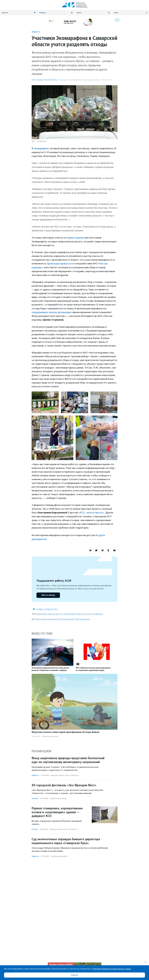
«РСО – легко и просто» (91, 512)
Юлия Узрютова (51, 80)
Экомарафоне (41, 148)
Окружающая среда (91, 80)
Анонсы (35, 798)
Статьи (35, 828)
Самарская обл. (51, 608)
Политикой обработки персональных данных (112, 969)
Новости (36, 32)
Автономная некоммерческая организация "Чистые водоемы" (63, 618)
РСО (61, 613)
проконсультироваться (59, 263)
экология (87, 613)
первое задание (76, 237)
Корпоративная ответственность (65, 774)
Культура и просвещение (70, 80)
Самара (40, 608)
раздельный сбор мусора (47, 613)
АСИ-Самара (37, 80)
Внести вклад (48, 594)
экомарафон (97, 613)
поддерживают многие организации (52, 312)
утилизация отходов (73, 613)
